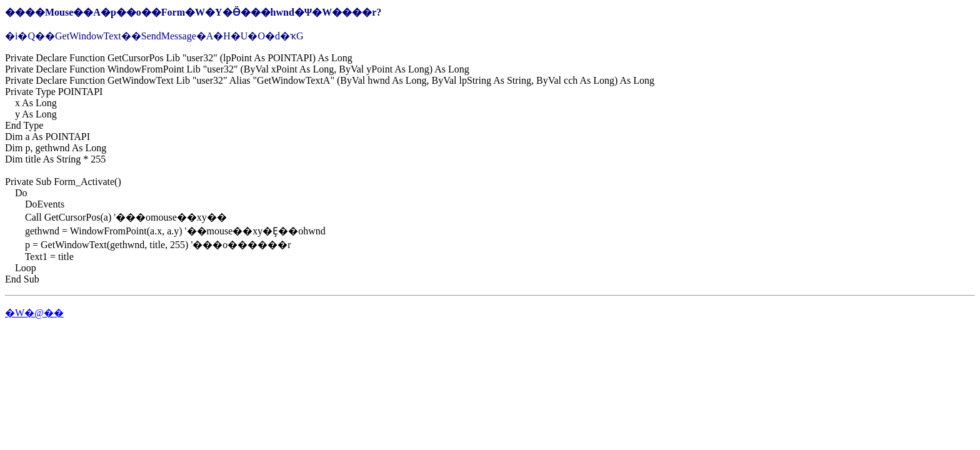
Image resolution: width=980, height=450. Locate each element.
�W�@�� (34, 313)
